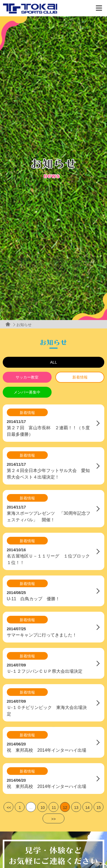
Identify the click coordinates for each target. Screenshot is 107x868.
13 (76, 808)
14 (88, 808)
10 (43, 808)
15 (99, 808)
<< (9, 808)
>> (53, 819)
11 (54, 808)
